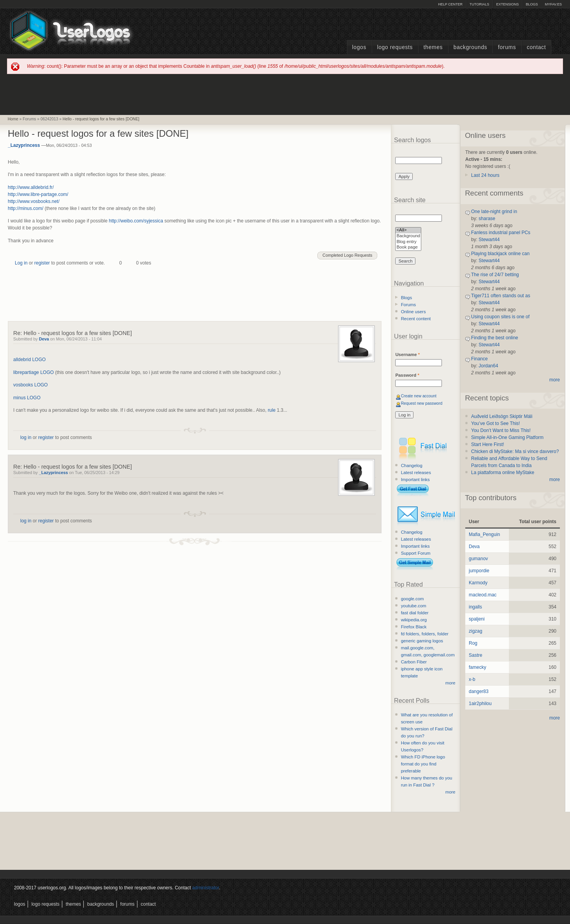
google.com (413, 599)
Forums (507, 47)
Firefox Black (414, 627)
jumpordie (479, 571)
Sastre (476, 655)
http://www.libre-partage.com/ (38, 194)
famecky (478, 667)
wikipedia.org (414, 620)
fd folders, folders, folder (425, 634)
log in (26, 437)
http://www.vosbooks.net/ (34, 201)
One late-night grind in (494, 212)
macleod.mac (483, 595)
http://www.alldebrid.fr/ (31, 187)
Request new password (422, 403)
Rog (473, 643)
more (450, 683)
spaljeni (477, 619)
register (42, 263)
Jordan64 (488, 366)
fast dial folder (415, 613)
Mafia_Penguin (484, 534)
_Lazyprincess (24, 145)
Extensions (507, 4)
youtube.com (414, 606)
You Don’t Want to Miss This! (501, 430)
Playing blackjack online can (500, 254)
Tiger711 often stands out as (501, 296)
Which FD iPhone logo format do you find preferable (423, 764)
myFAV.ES (553, 4)
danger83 (479, 691)
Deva (44, 339)
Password (407, 375)
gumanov (478, 559)
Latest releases (416, 473)
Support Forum (416, 553)
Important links (415, 480)
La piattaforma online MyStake (503, 473)
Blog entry (408, 242)
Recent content (416, 319)
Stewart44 (489, 240)
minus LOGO (27, 398)
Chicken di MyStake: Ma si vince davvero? (515, 451)
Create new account (419, 396)
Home (13, 119)
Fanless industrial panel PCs (501, 233)
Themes (433, 47)
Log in (21, 263)
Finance (479, 359)
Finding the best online (495, 338)
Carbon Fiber (414, 662)
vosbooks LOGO (31, 385)
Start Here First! (488, 444)
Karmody (478, 583)
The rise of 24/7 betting (495, 275)
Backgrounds (471, 47)
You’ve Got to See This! (495, 423)
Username (407, 354)
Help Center (450, 4)
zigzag (476, 631)
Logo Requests (395, 47)
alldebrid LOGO (29, 360)
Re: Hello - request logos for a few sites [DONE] (73, 333)
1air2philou (480, 704)
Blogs (532, 4)
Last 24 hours (485, 175)
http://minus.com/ (26, 208)
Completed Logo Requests (347, 255)
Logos (359, 47)
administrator (206, 888)
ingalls (475, 607)
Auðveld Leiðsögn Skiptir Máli (502, 416)
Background (408, 236)
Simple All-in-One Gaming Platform (507, 437)
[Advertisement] (285, 94)
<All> (408, 230)
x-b (472, 679)
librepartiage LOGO (33, 372)
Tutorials (479, 4)
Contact (536, 47)
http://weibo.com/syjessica (136, 221)
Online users (413, 312)
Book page (408, 248)
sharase (487, 219)
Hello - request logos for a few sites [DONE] (101, 119)
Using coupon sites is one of (500, 317)
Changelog (412, 466)
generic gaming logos (422, 641)
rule (272, 410)
